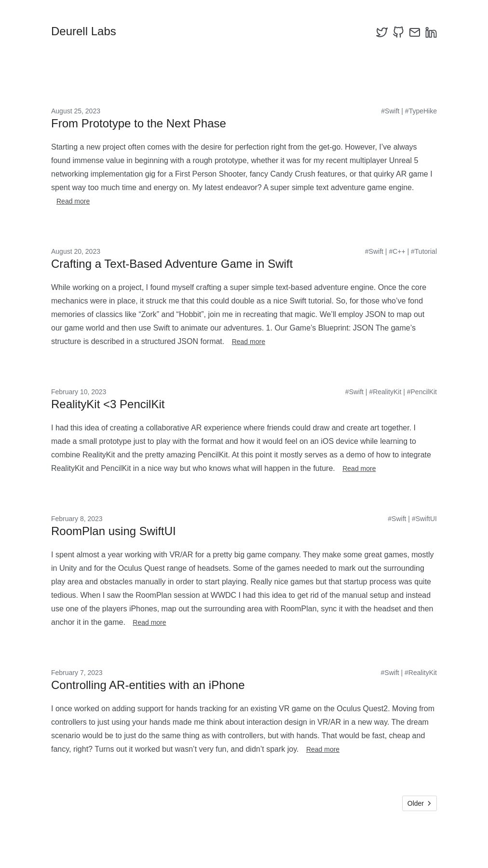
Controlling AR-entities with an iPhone (148, 685)
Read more (73, 201)
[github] (398, 32)
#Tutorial (424, 251)
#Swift (390, 111)
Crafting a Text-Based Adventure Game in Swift (172, 264)
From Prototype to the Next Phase (139, 123)
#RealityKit (385, 392)
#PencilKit (422, 392)
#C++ (397, 251)
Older (420, 803)
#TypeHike (421, 111)
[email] (415, 32)
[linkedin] (431, 32)
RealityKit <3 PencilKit (108, 404)
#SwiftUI (424, 519)
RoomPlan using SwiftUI (114, 531)
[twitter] (382, 32)
